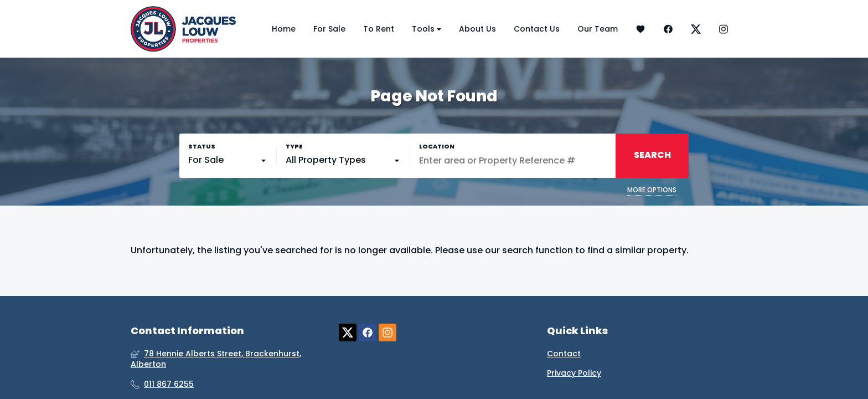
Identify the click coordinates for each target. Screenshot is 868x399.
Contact (564, 354)
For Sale (329, 29)
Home (284, 29)
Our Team (598, 29)
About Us (477, 29)
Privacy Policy (574, 373)
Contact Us (537, 29)
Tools (427, 29)
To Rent (379, 29)
